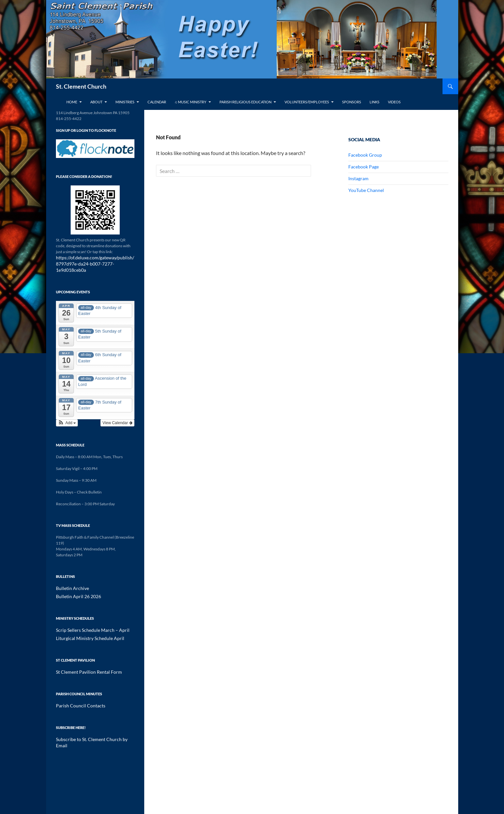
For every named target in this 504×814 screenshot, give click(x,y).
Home (72, 102)
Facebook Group (365, 155)
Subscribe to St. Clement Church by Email (91, 730)
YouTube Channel (366, 190)
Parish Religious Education (245, 102)
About (96, 102)
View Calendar (117, 416)
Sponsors (352, 102)
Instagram (358, 178)
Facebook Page (364, 167)
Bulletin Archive (70, 581)
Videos (394, 102)
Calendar (157, 102)
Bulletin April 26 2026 (75, 589)
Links (374, 102)
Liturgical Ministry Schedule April (84, 630)
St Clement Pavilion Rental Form (83, 663)
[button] (67, 416)
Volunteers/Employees (307, 102)
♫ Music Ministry (191, 102)
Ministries (125, 102)
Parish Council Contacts (76, 697)
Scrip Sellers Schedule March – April (87, 622)
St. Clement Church (81, 86)
